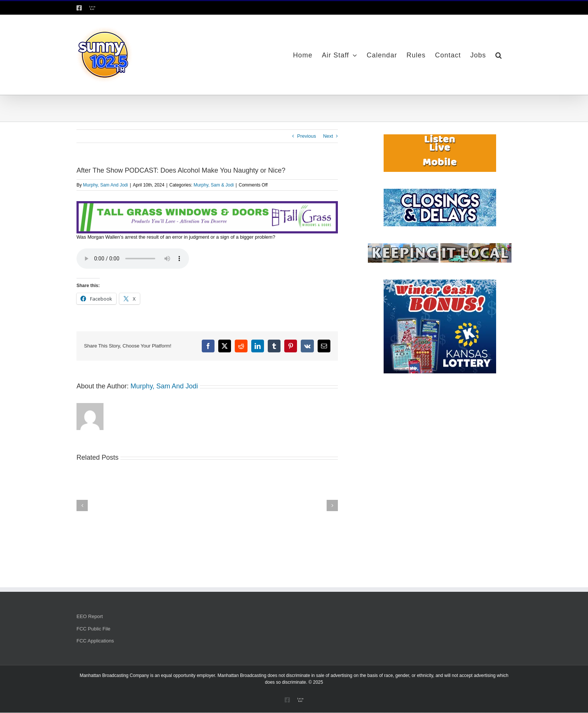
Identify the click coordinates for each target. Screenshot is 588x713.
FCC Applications (95, 641)
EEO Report (90, 616)
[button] (499, 55)
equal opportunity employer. (188, 675)
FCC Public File (93, 629)
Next (328, 136)
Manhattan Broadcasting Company (114, 675)
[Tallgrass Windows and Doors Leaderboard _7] (207, 205)
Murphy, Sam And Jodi (105, 185)
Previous (307, 136)
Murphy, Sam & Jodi (214, 185)
